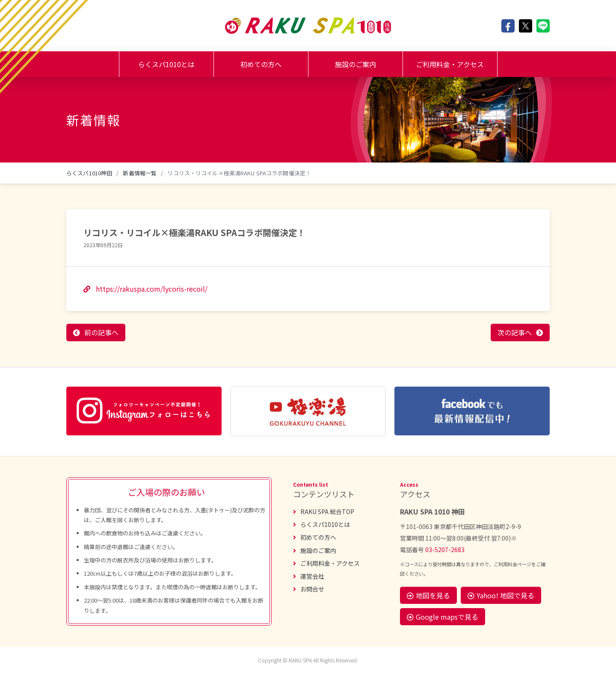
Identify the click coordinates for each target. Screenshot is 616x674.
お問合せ (309, 589)
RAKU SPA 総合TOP (324, 511)
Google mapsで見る (443, 617)
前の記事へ (101, 332)
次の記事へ (515, 332)
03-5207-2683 (445, 550)
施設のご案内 (355, 64)
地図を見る (428, 595)
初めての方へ (261, 64)
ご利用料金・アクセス (450, 64)
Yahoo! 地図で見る (501, 595)
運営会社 (309, 576)
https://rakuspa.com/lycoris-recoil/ (145, 289)
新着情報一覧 (140, 173)
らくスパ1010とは (166, 64)
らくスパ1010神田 (89, 173)
